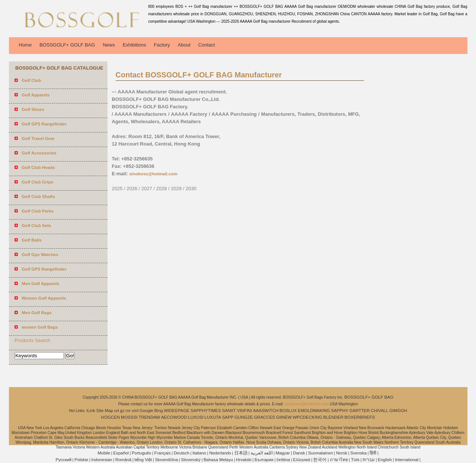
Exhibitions (134, 45)
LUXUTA (213, 417)
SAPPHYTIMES (206, 411)
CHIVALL (379, 411)
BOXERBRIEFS (360, 417)
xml (135, 411)
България (264, 460)
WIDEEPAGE (177, 411)
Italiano (199, 453)
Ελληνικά (302, 460)
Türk (355, 460)
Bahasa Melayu (218, 460)
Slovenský (191, 460)
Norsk (342, 453)
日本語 (241, 453)
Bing (159, 411)
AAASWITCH (266, 411)
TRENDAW (149, 417)
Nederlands (220, 453)
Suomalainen (320, 453)
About (184, 45)
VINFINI (245, 411)
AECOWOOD (174, 417)
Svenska (358, 453)
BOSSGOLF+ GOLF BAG (67, 45)
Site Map (105, 411)
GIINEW (284, 417)
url (117, 411)
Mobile (104, 453)
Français (163, 453)
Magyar (283, 453)
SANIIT (229, 411)
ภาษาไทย (339, 460)
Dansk (299, 453)
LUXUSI (196, 417)
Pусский (63, 460)
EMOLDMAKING (314, 411)
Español (121, 453)
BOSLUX (288, 411)
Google (146, 411)
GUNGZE (244, 417)
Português (141, 453)
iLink (91, 411)
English (385, 460)
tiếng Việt (143, 460)
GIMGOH (398, 411)
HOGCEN (110, 417)
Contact (207, 45)
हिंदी (373, 453)
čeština (283, 460)
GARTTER (360, 411)
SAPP (228, 417)
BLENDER (333, 417)
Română (123, 460)
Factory (162, 45)
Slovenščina (167, 460)
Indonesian (102, 460)
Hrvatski (244, 460)
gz (122, 411)
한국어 (320, 460)
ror (128, 411)
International (407, 460)
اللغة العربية (262, 453)
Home (25, 45)
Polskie (81, 460)
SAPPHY (340, 411)
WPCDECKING (307, 417)
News (109, 45)
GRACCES (265, 417)
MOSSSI (129, 417)
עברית (369, 460)
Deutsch (181, 453)
